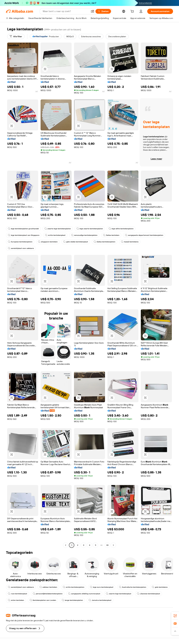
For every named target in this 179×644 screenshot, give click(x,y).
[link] (175, 616)
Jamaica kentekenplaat (100, 600)
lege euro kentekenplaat (102, 587)
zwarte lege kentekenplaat (119, 594)
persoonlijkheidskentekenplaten (48, 594)
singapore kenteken (48, 242)
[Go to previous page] (66, 545)
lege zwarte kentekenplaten (90, 229)
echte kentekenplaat (55, 235)
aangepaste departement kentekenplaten (144, 235)
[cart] (133, 12)
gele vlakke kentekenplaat (76, 242)
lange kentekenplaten (72, 600)
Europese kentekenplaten (20, 242)
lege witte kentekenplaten (121, 229)
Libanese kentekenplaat (148, 594)
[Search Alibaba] (65, 11)
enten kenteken (16, 600)
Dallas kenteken (111, 235)
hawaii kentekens (130, 242)
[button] (92, 11)
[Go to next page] (113, 545)
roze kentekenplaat (18, 594)
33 (107, 545)
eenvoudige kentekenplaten (84, 235)
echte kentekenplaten (74, 587)
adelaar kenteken (48, 587)
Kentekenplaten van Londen (43, 600)
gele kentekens (160, 587)
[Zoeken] (103, 11)
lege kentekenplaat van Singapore (24, 235)
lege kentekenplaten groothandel (23, 229)
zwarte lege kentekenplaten (58, 229)
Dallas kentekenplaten (104, 242)
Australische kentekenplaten (133, 587)
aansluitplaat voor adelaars (21, 248)
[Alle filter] (16, 36)
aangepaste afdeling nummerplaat (84, 594)
